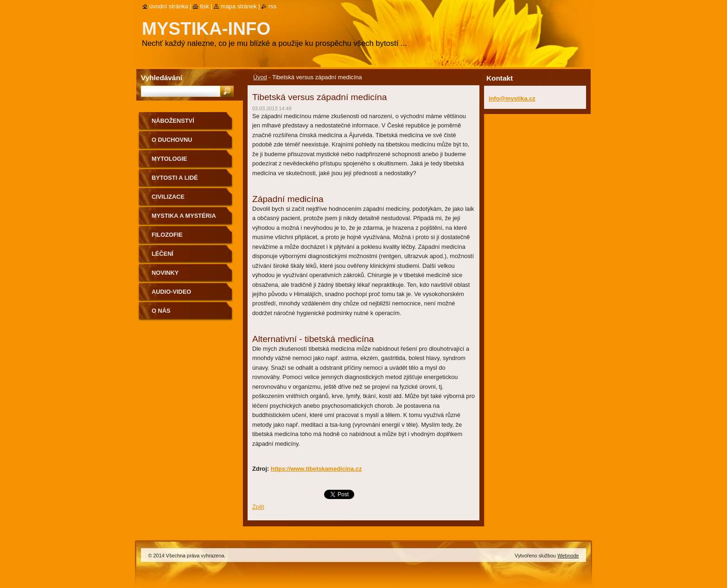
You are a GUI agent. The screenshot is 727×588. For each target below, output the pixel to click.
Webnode (568, 556)
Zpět (258, 507)
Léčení (163, 254)
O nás (161, 311)
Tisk (204, 6)
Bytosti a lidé (175, 178)
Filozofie (167, 235)
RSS (272, 6)
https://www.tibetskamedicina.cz (316, 469)
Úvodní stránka (169, 6)
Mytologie (169, 159)
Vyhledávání (162, 78)
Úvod (260, 77)
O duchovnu (172, 140)
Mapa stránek (239, 6)
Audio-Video (171, 292)
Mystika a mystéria (184, 216)
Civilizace (168, 197)
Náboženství (173, 121)
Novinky (165, 273)
